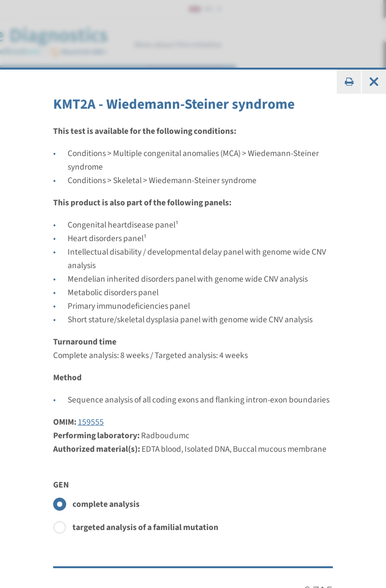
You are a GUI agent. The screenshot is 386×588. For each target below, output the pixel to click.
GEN (61, 485)
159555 (91, 422)
